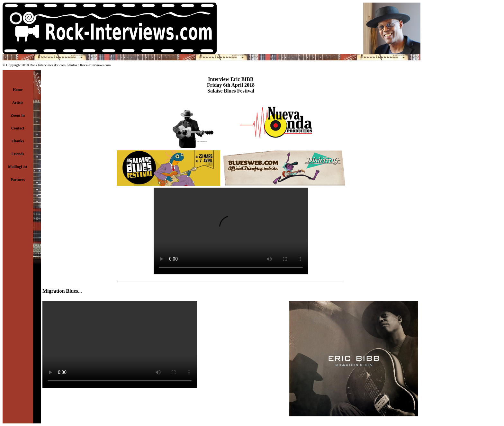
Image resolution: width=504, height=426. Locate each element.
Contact (18, 128)
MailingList (18, 167)
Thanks (18, 141)
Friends (18, 154)
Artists (18, 102)
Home (18, 90)
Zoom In (18, 115)
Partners (18, 180)
